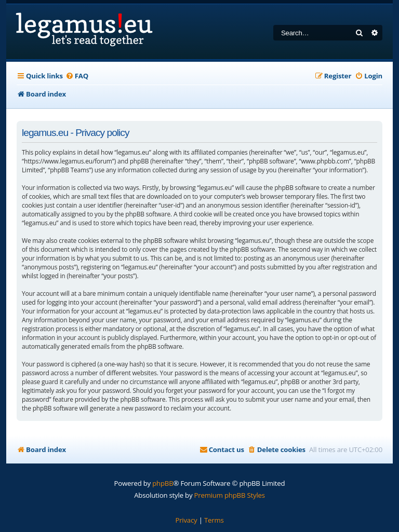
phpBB (163, 483)
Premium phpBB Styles (230, 495)
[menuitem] (77, 76)
